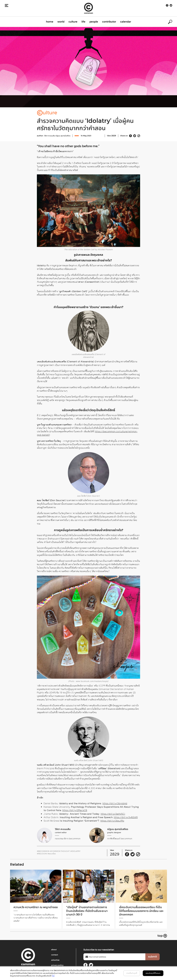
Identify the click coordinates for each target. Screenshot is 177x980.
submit (153, 957)
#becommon (43, 851)
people (94, 22)
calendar (126, 22)
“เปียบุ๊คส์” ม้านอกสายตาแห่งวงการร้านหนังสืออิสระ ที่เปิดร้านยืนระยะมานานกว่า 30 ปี (88, 911)
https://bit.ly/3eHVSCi (113, 814)
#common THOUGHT (60, 851)
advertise (55, 960)
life (83, 22)
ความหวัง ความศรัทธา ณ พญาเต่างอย (34, 909)
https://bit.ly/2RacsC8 (75, 810)
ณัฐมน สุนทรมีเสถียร (63, 136)
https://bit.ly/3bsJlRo (112, 821)
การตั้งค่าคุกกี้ (132, 973)
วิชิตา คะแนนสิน (50, 136)
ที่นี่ (53, 976)
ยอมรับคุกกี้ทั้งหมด (153, 973)
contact (55, 955)
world (61, 22)
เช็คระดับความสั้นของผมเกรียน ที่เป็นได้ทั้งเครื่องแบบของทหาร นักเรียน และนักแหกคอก (139, 911)
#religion (42, 854)
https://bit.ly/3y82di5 (126, 817)
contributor (109, 22)
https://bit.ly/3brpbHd (115, 803)
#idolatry (75, 851)
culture (73, 22)
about (54, 949)
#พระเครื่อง (52, 854)
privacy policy (57, 965)
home (50, 22)
